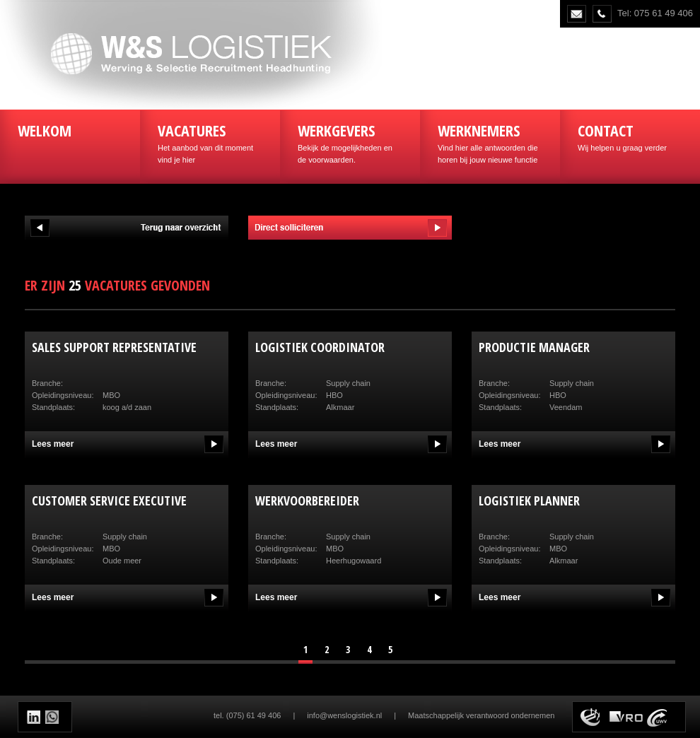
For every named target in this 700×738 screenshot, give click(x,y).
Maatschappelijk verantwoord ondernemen (481, 715)
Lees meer (53, 444)
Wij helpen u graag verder (630, 136)
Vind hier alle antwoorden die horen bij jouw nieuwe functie (490, 142)
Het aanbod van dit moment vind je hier (210, 142)
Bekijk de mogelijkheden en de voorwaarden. (350, 142)
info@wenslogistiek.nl (344, 715)
